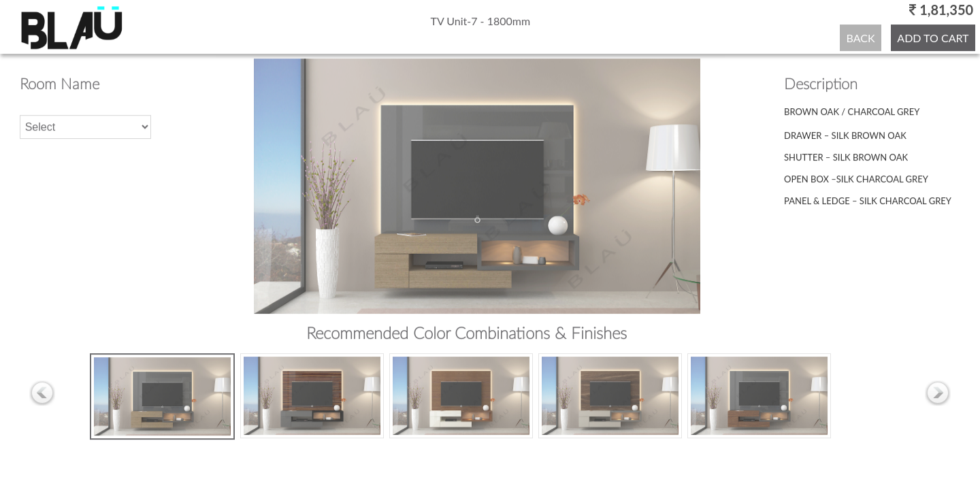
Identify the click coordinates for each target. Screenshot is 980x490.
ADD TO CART (933, 37)
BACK (861, 37)
